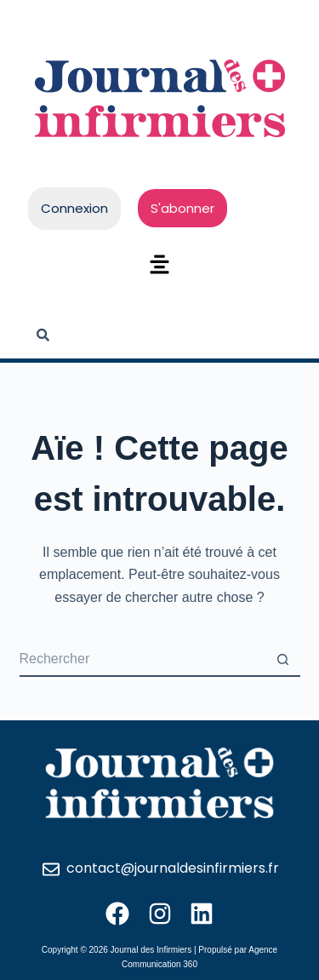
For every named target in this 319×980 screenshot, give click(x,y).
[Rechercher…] (143, 660)
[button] (159, 266)
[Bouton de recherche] (283, 660)
